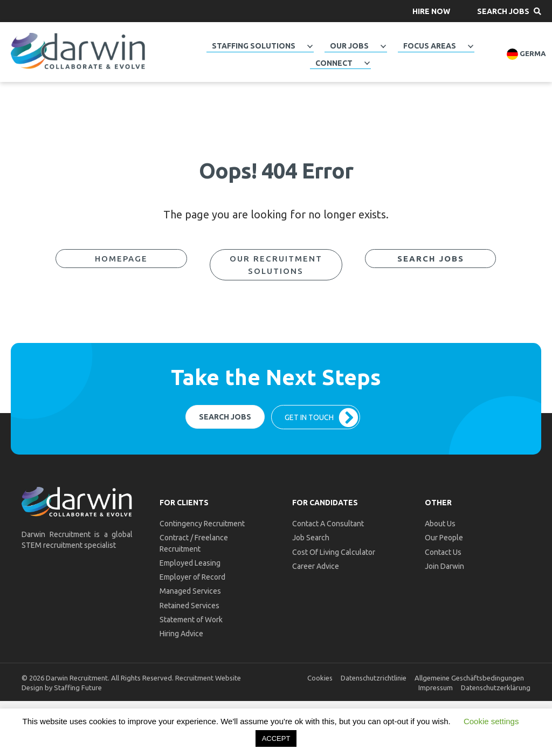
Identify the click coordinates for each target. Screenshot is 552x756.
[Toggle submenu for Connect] (367, 63)
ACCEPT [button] (276, 738)
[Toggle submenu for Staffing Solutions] (309, 46)
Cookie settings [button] (491, 721)
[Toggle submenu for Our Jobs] (383, 46)
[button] (431, 11)
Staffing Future (78, 688)
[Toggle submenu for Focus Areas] (470, 46)
